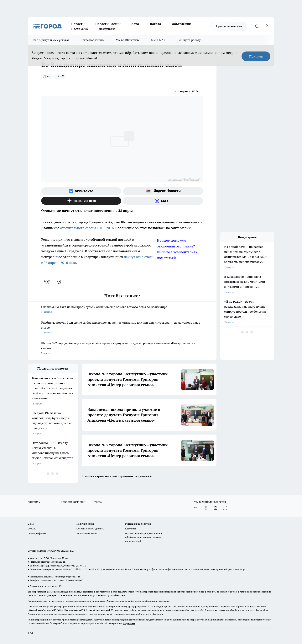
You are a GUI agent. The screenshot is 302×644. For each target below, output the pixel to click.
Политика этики (85, 524)
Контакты (130, 529)
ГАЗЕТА (98, 502)
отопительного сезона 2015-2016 (87, 228)
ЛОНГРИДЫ (34, 502)
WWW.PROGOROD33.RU (60, 551)
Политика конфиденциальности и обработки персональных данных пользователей (143, 537)
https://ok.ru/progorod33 (71, 610)
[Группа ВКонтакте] (81, 191)
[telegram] (60, 282)
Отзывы (32, 529)
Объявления (181, 24)
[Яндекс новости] (163, 191)
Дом (47, 76)
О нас (31, 524)
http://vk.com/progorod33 (42, 610)
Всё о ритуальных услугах (51, 40)
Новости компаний (87, 533)
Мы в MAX (158, 40)
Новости (78, 24)
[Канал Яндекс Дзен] (81, 201)
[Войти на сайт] (267, 26)
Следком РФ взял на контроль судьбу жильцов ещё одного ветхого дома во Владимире (122, 310)
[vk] (47, 282)
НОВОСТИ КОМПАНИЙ (74, 502)
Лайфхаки (107, 29)
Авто (135, 24)
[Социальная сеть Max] (163, 201)
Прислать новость (229, 26)
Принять (256, 56)
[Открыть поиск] (257, 26)
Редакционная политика (138, 524)
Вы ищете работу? (189, 40)
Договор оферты (37, 533)
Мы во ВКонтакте (128, 40)
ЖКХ (60, 76)
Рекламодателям (93, 40)
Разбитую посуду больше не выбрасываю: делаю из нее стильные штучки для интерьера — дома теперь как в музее (122, 328)
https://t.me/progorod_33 (100, 610)
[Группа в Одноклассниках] (206, 508)
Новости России (108, 24)
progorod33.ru (142, 601)
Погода (155, 24)
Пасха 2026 (80, 29)
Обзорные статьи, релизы (90, 529)
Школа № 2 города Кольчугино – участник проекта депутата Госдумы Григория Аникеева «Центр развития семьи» (122, 348)
